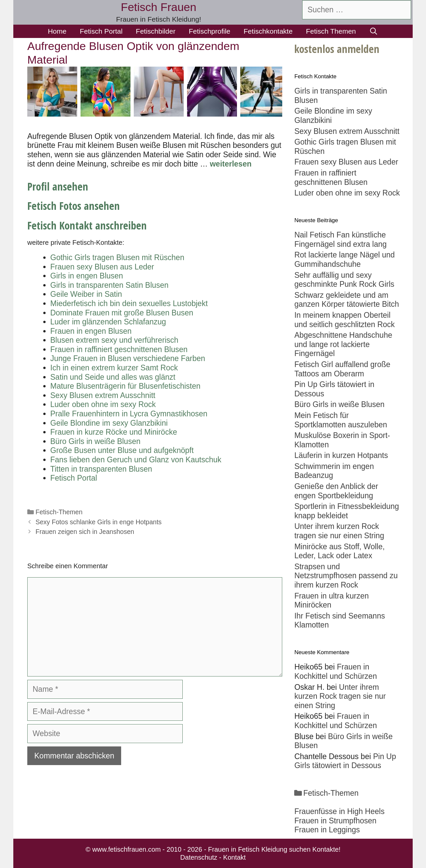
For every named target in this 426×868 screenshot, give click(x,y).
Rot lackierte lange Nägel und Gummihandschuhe (344, 259)
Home (57, 31)
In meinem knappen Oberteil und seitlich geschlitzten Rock (344, 320)
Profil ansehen (58, 186)
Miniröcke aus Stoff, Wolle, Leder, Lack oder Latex (339, 551)
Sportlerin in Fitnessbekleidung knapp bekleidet (347, 511)
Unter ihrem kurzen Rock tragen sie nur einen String (339, 531)
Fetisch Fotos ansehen (74, 206)
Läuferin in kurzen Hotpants (341, 455)
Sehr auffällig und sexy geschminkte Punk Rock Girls (344, 280)
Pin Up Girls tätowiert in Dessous (345, 761)
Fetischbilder (156, 31)
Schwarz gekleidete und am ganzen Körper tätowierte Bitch (347, 300)
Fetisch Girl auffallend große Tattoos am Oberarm (342, 369)
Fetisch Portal (101, 31)
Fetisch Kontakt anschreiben (87, 225)
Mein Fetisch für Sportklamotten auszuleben (341, 420)
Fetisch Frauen (159, 7)
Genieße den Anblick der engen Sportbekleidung (336, 491)
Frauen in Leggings (327, 830)
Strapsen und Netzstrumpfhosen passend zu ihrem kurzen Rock (346, 576)
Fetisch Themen (331, 31)
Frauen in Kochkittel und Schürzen (335, 671)
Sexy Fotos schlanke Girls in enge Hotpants (99, 522)
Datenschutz (199, 857)
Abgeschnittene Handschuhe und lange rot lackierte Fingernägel (343, 344)
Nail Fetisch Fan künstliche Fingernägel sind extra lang (340, 239)
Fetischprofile (210, 31)
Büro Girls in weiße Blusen (339, 404)
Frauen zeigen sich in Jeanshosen (85, 532)
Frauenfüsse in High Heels (339, 811)
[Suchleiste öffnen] (374, 31)
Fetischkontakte (268, 31)
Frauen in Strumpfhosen (335, 821)
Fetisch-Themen (59, 512)
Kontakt (235, 857)
